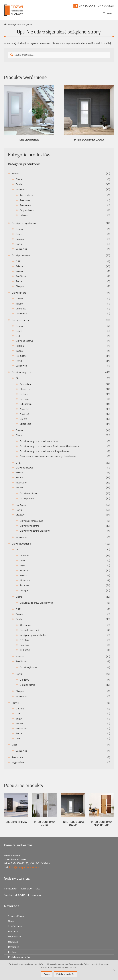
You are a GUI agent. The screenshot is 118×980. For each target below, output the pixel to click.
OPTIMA (24, 640)
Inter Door (21, 483)
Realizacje (13, 942)
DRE (18, 261)
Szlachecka (25, 424)
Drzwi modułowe (29, 493)
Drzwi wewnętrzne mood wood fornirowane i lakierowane (50, 446)
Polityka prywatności (19, 957)
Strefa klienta (15, 926)
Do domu (25, 680)
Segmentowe (27, 210)
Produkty (13, 931)
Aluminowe (26, 625)
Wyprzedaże (18, 762)
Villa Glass (21, 309)
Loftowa (24, 399)
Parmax (20, 656)
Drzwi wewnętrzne (22, 372)
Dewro (19, 229)
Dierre (19, 179)
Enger (19, 719)
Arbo (22, 560)
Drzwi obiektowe (25, 341)
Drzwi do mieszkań (30, 630)
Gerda (19, 184)
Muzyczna (25, 580)
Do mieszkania (27, 685)
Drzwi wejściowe (28, 667)
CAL (18, 378)
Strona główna (14, 24)
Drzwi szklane (19, 293)
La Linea (24, 394)
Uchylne (24, 215)
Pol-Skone (21, 276)
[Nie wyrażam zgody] (114, 970)
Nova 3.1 (25, 414)
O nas (11, 921)
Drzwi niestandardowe (31, 521)
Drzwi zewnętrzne (21, 544)
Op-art (23, 419)
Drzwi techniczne (21, 320)
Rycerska (25, 585)
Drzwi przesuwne (21, 255)
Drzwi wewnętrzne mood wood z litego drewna (44, 451)
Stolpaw (20, 286)
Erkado (19, 477)
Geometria (25, 384)
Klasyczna (25, 389)
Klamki (15, 703)
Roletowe (25, 200)
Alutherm (25, 555)
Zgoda (47, 974)
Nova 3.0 (25, 409)
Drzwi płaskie (27, 498)
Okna (14, 745)
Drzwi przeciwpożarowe (24, 223)
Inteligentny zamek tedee (33, 635)
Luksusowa (26, 404)
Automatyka (26, 195)
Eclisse (19, 266)
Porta (19, 244)
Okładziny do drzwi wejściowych (36, 603)
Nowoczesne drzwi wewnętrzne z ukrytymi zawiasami (48, 456)
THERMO (25, 650)
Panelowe (25, 645)
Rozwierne (25, 205)
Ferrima (20, 239)
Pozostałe (17, 757)
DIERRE (20, 709)
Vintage (24, 590)
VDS (18, 738)
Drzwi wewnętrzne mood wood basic (39, 441)
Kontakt (12, 952)
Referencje (14, 947)
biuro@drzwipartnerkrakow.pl (24, 867)
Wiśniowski (22, 189)
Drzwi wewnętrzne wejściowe (35, 531)
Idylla (22, 565)
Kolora (23, 575)
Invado (19, 271)
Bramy (15, 173)
